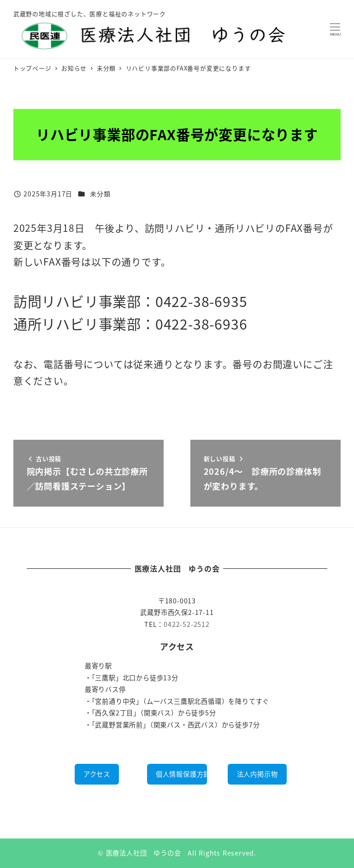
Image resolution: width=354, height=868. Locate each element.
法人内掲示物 (257, 774)
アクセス (97, 774)
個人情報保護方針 (182, 774)
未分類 (100, 194)
